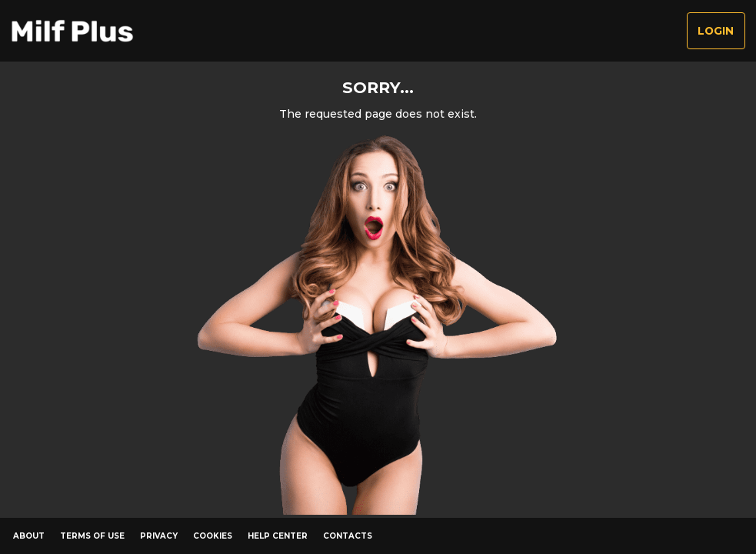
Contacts (348, 536)
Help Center (278, 536)
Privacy (159, 536)
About (29, 536)
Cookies (213, 536)
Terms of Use (92, 536)
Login (716, 31)
